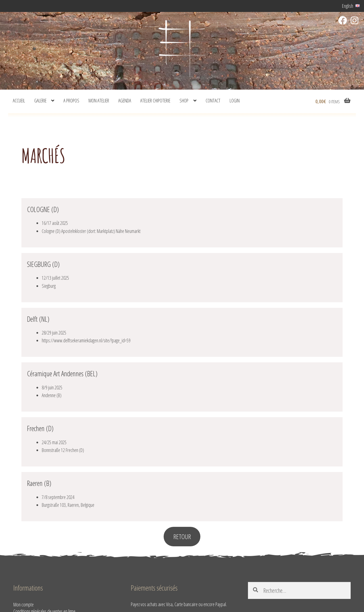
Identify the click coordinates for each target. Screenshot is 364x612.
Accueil (19, 100)
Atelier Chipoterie (155, 100)
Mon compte (24, 604)
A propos (71, 100)
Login (235, 100)
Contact (213, 100)
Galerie (40, 100)
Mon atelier (99, 100)
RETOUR (182, 536)
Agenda (125, 100)
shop (184, 100)
